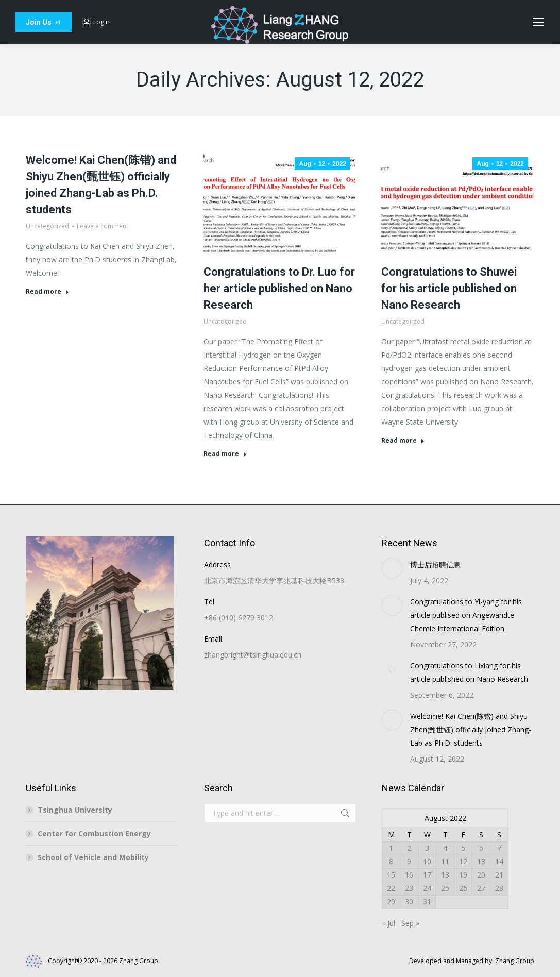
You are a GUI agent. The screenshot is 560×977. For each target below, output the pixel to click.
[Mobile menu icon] (538, 22)
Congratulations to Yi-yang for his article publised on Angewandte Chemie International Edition (466, 615)
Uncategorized (47, 226)
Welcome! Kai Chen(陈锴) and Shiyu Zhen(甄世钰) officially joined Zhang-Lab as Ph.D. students (471, 729)
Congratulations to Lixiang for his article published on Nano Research (469, 672)
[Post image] (392, 568)
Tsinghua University (75, 810)
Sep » (410, 923)
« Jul (388, 923)
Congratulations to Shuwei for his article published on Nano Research (449, 288)
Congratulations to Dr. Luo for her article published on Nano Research (279, 288)
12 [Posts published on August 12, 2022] (463, 861)
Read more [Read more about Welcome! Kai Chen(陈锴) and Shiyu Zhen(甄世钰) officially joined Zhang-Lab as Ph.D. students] (47, 292)
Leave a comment (103, 226)
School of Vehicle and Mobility (93, 857)
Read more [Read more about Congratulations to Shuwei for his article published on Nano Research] (403, 441)
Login (96, 22)
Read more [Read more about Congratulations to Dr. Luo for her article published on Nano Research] (225, 454)
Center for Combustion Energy (94, 833)
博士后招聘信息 (435, 565)
